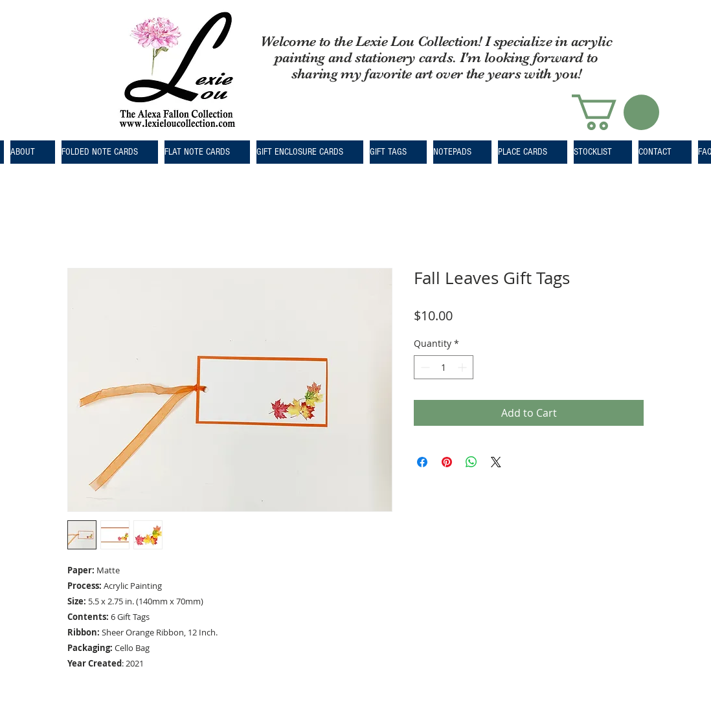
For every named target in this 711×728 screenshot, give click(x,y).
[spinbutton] (444, 367)
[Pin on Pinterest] (447, 462)
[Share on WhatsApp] (471, 462)
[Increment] (463, 367)
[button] (615, 112)
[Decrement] (424, 367)
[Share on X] (496, 462)
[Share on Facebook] (422, 462)
